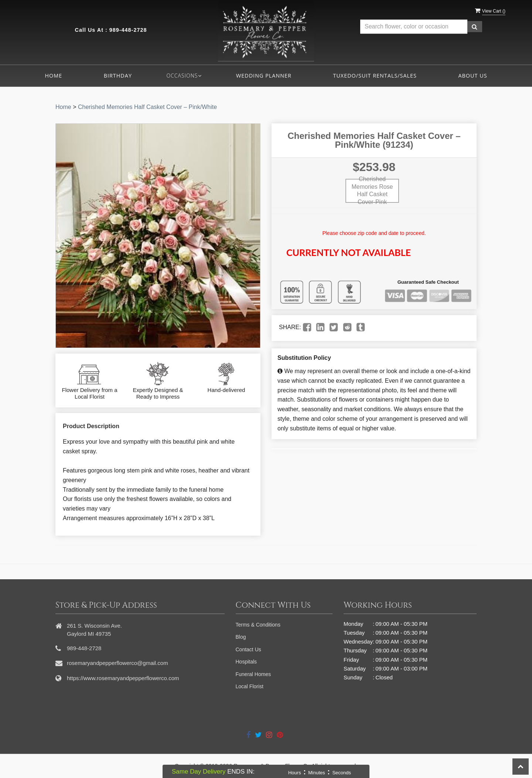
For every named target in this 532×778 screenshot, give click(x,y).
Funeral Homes (253, 674)
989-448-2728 (128, 30)
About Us (473, 76)
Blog (241, 637)
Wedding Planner (264, 76)
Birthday (118, 76)
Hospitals (246, 662)
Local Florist (250, 686)
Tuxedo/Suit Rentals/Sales (375, 76)
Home (53, 76)
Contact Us (248, 649)
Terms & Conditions (258, 625)
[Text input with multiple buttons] (414, 27)
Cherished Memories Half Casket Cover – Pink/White (147, 107)
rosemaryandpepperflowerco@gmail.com (117, 663)
